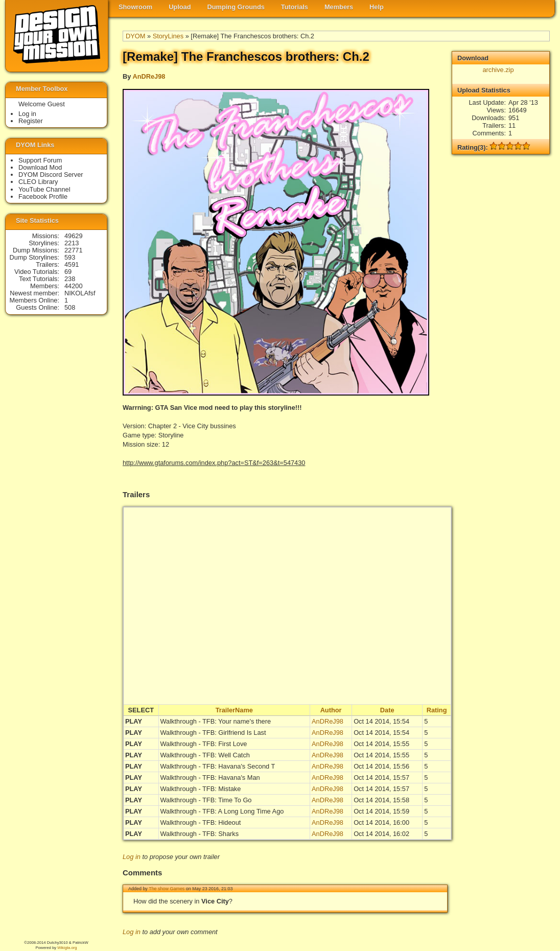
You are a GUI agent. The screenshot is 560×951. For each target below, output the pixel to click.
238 (70, 279)
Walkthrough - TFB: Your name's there (216, 721)
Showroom (135, 7)
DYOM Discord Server (51, 175)
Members (339, 7)
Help (377, 7)
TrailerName (234, 710)
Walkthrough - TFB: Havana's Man (210, 778)
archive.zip (498, 70)
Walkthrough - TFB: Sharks (200, 834)
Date (387, 710)
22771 (74, 250)
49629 (74, 236)
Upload (180, 7)
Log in (132, 857)
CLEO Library (38, 182)
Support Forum (40, 160)
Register (31, 121)
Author (331, 710)
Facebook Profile (43, 196)
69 (68, 272)
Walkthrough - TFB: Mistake (201, 789)
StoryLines (168, 36)
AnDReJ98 (149, 76)
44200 (74, 286)
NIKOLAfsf (80, 293)
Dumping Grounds (236, 7)
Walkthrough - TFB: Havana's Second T (218, 766)
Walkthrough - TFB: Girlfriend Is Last (213, 733)
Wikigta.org (67, 948)
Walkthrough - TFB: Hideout (201, 822)
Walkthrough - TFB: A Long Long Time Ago (222, 811)
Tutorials (295, 7)
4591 (72, 264)
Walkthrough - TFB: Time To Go (206, 800)
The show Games (167, 889)
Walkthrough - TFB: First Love (204, 744)
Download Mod (40, 167)
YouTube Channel (44, 189)
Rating (437, 710)
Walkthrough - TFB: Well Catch (205, 755)
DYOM (135, 36)
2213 (72, 243)
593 (70, 257)
